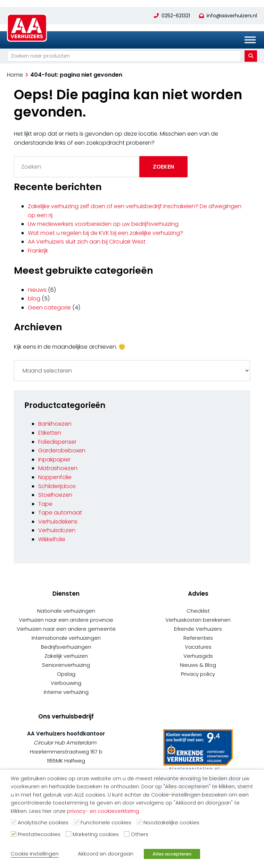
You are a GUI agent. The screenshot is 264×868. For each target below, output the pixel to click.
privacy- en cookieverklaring (103, 811)
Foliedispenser (57, 442)
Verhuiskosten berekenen (198, 620)
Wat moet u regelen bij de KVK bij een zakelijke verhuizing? (105, 233)
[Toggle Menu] (250, 40)
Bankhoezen (55, 424)
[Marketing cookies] (68, 834)
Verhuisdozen (57, 530)
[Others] (127, 834)
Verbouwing (66, 683)
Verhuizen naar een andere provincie (66, 620)
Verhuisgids (198, 656)
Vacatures (198, 647)
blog (34, 299)
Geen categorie (49, 308)
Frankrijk (38, 251)
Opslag (66, 674)
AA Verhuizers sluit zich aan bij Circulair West (87, 242)
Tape (45, 504)
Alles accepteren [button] (172, 854)
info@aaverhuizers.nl (232, 16)
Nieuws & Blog (198, 665)
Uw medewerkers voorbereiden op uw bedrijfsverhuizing (103, 224)
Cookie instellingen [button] (35, 854)
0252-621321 (176, 16)
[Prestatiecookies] (14, 834)
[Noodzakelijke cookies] (139, 822)
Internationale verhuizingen (66, 638)
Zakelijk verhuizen (66, 656)
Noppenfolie (55, 477)
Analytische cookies (43, 823)
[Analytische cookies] (14, 822)
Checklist (198, 611)
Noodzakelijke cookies (171, 823)
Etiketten (50, 433)
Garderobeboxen (62, 450)
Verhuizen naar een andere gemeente (66, 629)
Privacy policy (198, 674)
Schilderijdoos (57, 486)
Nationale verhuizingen (66, 611)
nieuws (37, 290)
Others (140, 834)
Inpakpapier (54, 459)
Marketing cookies (96, 834)
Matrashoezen (58, 468)
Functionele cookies (106, 823)
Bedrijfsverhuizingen (66, 647)
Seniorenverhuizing (66, 665)
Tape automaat (60, 513)
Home (15, 75)
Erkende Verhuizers (198, 629)
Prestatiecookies (39, 834)
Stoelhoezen (55, 495)
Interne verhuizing (66, 692)
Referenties (198, 638)
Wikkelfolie (52, 539)
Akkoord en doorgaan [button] (106, 854)
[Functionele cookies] (76, 822)
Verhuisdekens (58, 522)
